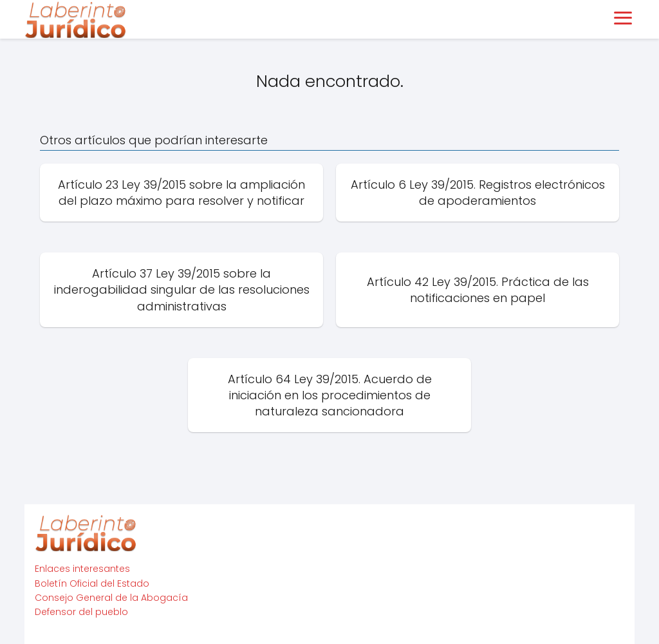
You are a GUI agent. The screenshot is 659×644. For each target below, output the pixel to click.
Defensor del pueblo (81, 612)
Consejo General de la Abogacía (111, 598)
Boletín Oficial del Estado (92, 583)
